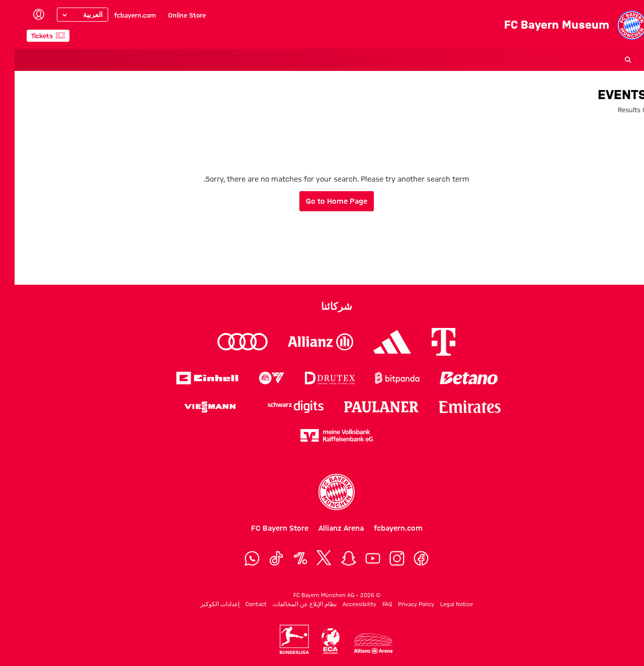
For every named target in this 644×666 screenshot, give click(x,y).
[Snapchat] (334, 558)
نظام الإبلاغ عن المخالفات (290, 604)
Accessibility (345, 604)
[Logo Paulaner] (367, 407)
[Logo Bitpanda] (383, 378)
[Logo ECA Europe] (316, 641)
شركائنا (322, 306)
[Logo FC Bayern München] (322, 492)
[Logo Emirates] (455, 407)
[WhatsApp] (237, 558)
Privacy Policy (401, 604)
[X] (310, 558)
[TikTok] (262, 558)
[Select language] (68, 15)
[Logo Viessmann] (195, 407)
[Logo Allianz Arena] (358, 644)
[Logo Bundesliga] (280, 639)
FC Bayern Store (265, 528)
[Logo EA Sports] (257, 378)
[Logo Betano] (454, 378)
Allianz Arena (327, 528)
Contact (242, 604)
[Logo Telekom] (429, 342)
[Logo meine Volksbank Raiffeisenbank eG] (322, 435)
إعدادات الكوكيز (205, 604)
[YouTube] (358, 558)
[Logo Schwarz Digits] (281, 407)
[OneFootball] (286, 558)
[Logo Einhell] (193, 378)
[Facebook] (407, 558)
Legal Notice (442, 604)
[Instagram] (382, 558)
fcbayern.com (120, 15)
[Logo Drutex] (315, 378)
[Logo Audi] (228, 342)
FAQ (373, 604)
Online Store (172, 15)
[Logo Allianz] (306, 342)
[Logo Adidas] (378, 342)
